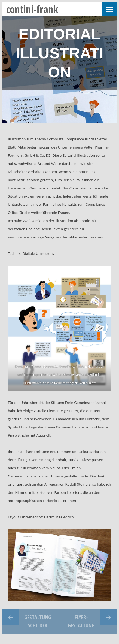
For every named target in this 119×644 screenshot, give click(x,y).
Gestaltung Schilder (38, 621)
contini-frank (32, 9)
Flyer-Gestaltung (81, 621)
